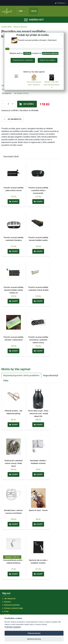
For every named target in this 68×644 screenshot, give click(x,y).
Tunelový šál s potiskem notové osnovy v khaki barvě (14, 463)
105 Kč (34, 11)
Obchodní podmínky (12, 605)
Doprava (7, 602)
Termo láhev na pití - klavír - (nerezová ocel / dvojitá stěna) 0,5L (38, 414)
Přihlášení (61, 3)
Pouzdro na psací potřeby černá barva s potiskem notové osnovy (38, 340)
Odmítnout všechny (34, 639)
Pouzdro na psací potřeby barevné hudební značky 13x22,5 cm (14, 290)
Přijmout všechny (34, 633)
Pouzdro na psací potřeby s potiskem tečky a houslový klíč (38, 190)
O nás (6, 611)
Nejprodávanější (51, 375)
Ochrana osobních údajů (13, 608)
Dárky (6, 380)
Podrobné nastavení (13, 627)
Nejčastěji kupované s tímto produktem (21, 375)
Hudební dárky (7, 27)
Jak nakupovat (10, 599)
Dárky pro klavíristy (20, 27)
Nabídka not (34, 20)
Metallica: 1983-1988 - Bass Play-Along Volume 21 (52, 85)
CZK (22, 11)
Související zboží (11, 156)
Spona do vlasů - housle (38, 510)
